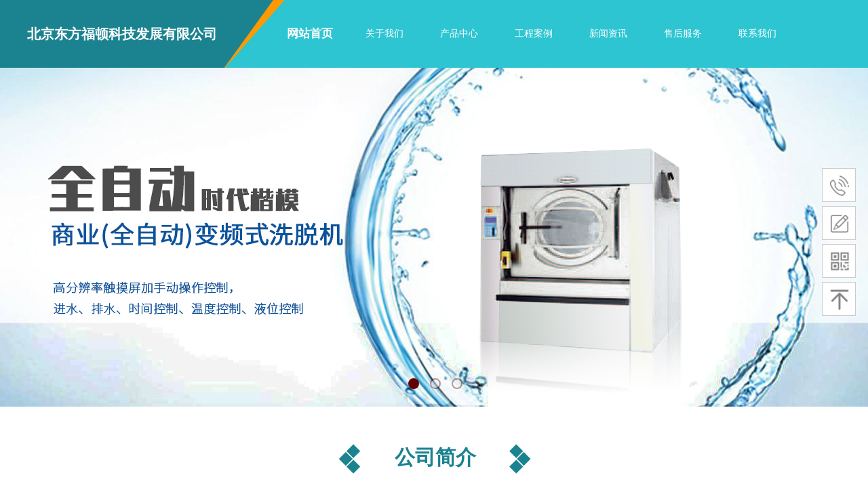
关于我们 (384, 34)
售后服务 (683, 34)
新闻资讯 (608, 34)
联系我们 (757, 34)
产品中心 (459, 34)
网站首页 (310, 34)
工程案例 (534, 34)
